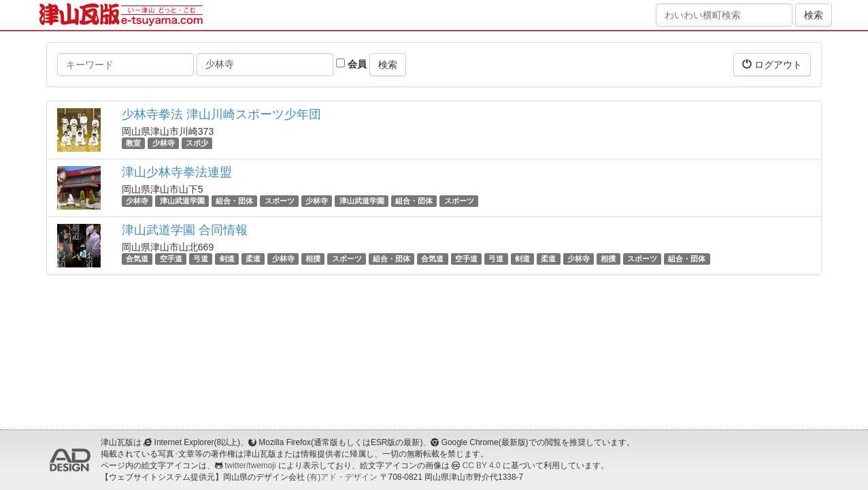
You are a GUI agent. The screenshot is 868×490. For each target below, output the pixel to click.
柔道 (253, 259)
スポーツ (280, 201)
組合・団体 (234, 201)
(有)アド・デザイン (342, 477)
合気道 (137, 259)
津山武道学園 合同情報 (185, 230)
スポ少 (197, 143)
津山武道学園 (182, 201)
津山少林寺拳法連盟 (177, 172)
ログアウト (772, 64)
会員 (351, 64)
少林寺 (164, 143)
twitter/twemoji (250, 465)
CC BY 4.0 (482, 465)
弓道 (201, 259)
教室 (133, 143)
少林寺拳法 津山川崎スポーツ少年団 (221, 114)
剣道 (227, 259)
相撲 (313, 259)
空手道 (171, 259)
